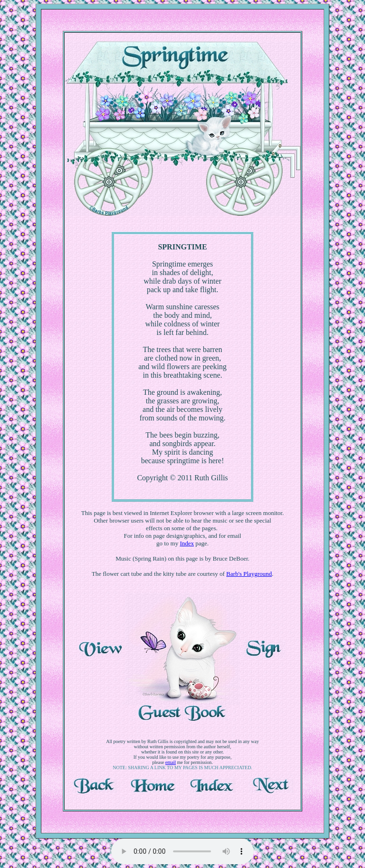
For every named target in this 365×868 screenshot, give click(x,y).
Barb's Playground (249, 574)
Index (187, 543)
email (171, 762)
